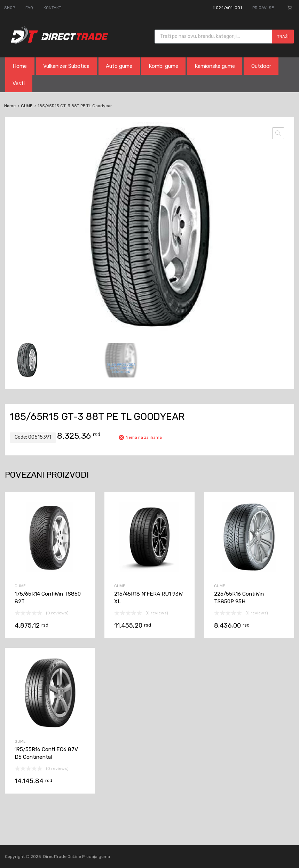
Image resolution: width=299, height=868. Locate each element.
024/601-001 (229, 8)
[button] (278, 133)
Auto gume (119, 66)
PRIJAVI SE (263, 8)
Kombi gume (163, 66)
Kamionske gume (215, 66)
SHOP (10, 8)
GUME (27, 106)
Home (20, 66)
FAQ (29, 8)
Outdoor (261, 66)
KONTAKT (52, 8)
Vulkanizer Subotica (66, 66)
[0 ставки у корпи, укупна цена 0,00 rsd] (290, 8)
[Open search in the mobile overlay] (224, 37)
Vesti (19, 83)
